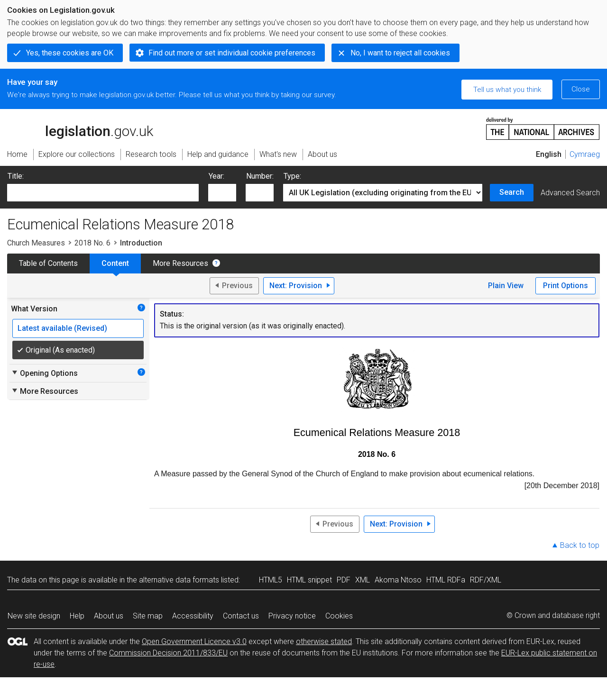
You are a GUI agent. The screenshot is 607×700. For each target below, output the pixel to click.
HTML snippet (309, 580)
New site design (34, 616)
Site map (148, 616)
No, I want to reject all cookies (400, 53)
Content (115, 263)
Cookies (339, 616)
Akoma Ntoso (398, 580)
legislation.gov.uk (80, 128)
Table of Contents (48, 263)
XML (363, 580)
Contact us (241, 616)
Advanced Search (570, 193)
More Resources (180, 263)
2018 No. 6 (92, 243)
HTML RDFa (446, 580)
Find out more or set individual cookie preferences (232, 53)
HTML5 (271, 580)
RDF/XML (486, 580)
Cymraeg (585, 154)
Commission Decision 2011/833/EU (168, 653)
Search (512, 192)
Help (77, 616)
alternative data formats (179, 580)
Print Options (566, 286)
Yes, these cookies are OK (70, 53)
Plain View (506, 286)
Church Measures (36, 243)
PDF (344, 580)
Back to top (580, 545)
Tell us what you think (507, 90)
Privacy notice (292, 616)
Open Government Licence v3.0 (194, 641)
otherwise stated (324, 641)
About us (109, 616)
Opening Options (44, 373)
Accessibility (193, 616)
